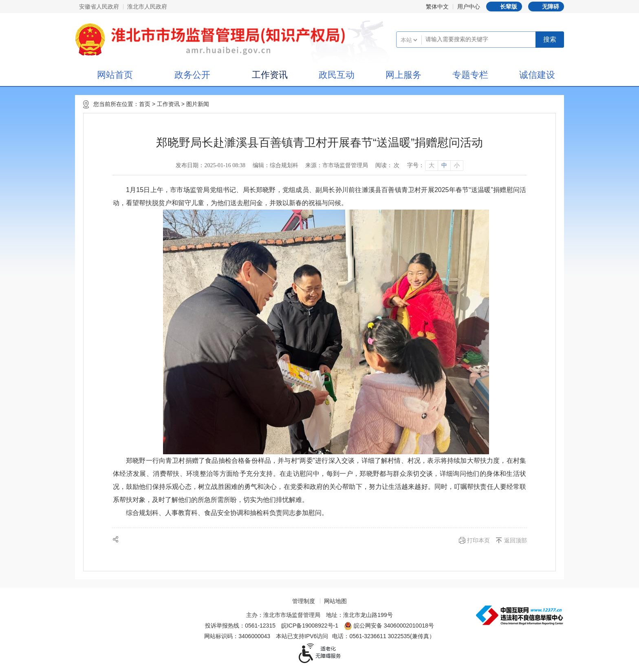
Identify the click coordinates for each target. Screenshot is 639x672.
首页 (145, 104)
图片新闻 (198, 104)
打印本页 (478, 540)
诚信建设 (537, 75)
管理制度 (304, 601)
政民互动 (337, 75)
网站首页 (115, 75)
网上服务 (403, 75)
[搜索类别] (409, 40)
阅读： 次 (388, 165)
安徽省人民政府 (99, 7)
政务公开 (192, 75)
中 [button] (444, 165)
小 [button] (457, 165)
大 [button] (432, 165)
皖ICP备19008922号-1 (310, 626)
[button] (504, 7)
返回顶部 (516, 540)
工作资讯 (270, 75)
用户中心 (469, 7)
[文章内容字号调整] (435, 166)
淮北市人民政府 (147, 7)
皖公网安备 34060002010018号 (389, 626)
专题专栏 (470, 75)
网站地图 (335, 601)
